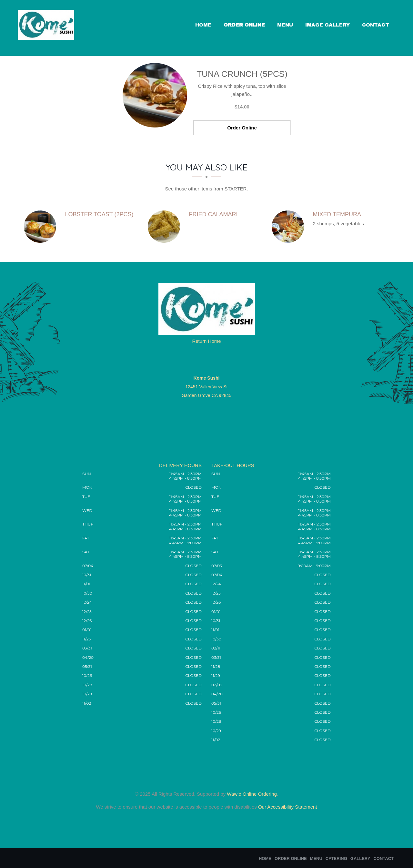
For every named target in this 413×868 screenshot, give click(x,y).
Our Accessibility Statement (287, 807)
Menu (285, 25)
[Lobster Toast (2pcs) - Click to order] (42, 227)
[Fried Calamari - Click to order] (166, 227)
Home (203, 25)
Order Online (244, 25)
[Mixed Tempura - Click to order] (289, 227)
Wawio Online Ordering (252, 794)
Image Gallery (327, 25)
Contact (376, 25)
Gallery (360, 858)
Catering (336, 858)
